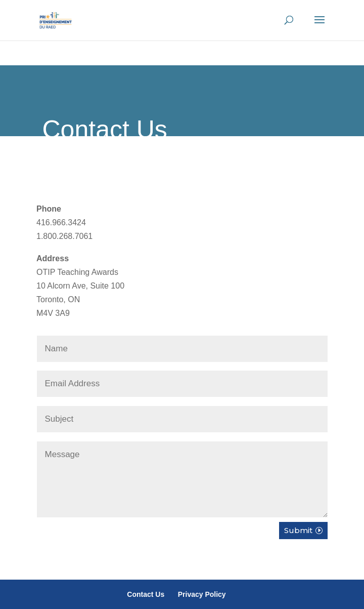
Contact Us (146, 594)
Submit (298, 530)
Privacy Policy (202, 594)
